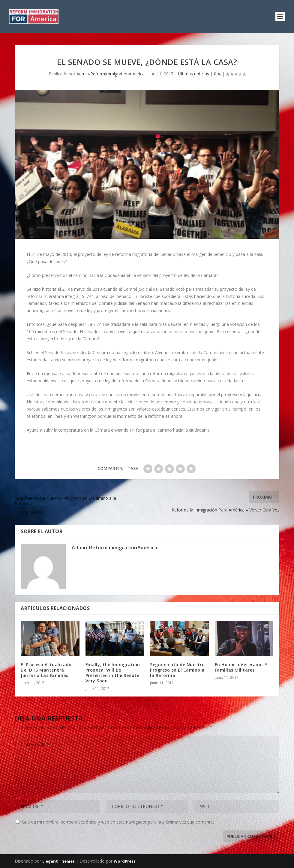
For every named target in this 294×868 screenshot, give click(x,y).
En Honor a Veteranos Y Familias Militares (241, 667)
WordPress (125, 861)
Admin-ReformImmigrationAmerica (111, 74)
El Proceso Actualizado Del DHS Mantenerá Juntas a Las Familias (46, 670)
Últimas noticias (194, 74)
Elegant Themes (58, 861)
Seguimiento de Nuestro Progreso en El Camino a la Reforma (177, 670)
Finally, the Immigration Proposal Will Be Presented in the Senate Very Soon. (113, 673)
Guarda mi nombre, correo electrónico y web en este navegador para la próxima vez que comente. (118, 822)
